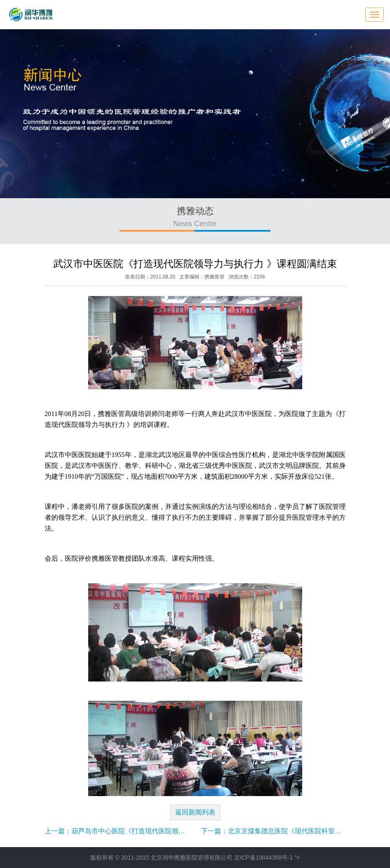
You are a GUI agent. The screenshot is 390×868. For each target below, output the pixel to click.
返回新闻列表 (195, 812)
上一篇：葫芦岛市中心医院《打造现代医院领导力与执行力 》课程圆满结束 (156, 831)
